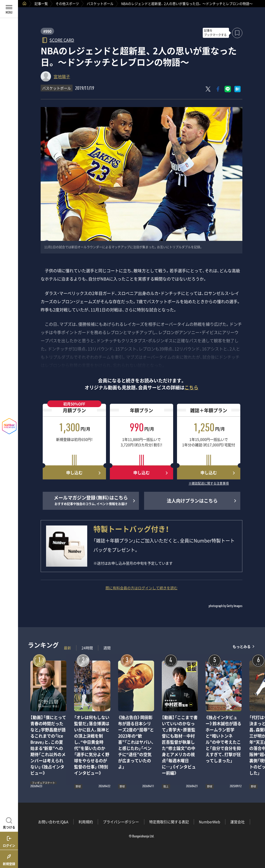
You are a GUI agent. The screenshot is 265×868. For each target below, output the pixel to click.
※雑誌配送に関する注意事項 (209, 484)
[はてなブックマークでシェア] (237, 89)
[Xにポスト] (208, 89)
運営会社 (237, 822)
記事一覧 (41, 3)
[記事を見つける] (9, 822)
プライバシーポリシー (121, 822)
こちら (191, 387)
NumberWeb (210, 822)
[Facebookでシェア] (218, 89)
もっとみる (242, 647)
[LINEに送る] (228, 89)
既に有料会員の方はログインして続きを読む (142, 588)
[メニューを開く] (9, 9)
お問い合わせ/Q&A (53, 822)
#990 (47, 31)
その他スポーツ (67, 3)
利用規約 (86, 822)
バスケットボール (100, 3)
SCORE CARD (62, 40)
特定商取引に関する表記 (169, 822)
